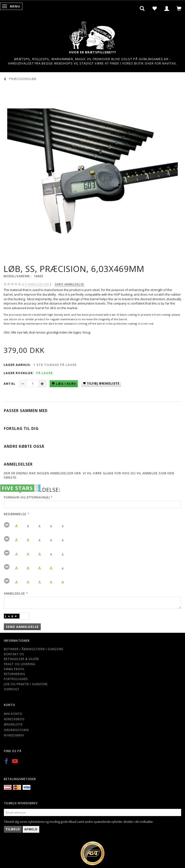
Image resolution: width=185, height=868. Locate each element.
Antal (10, 384)
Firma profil (14, 669)
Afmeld (31, 829)
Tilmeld (13, 829)
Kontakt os (14, 654)
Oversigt (12, 689)
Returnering (15, 674)
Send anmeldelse (22, 627)
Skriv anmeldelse (69, 284)
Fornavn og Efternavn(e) (27, 497)
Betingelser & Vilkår (21, 659)
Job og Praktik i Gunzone (26, 684)
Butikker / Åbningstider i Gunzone (34, 649)
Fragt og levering (20, 664)
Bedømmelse (15, 514)
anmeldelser (37, 284)
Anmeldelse (14, 593)
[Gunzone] (92, 34)
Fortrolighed (16, 679)
